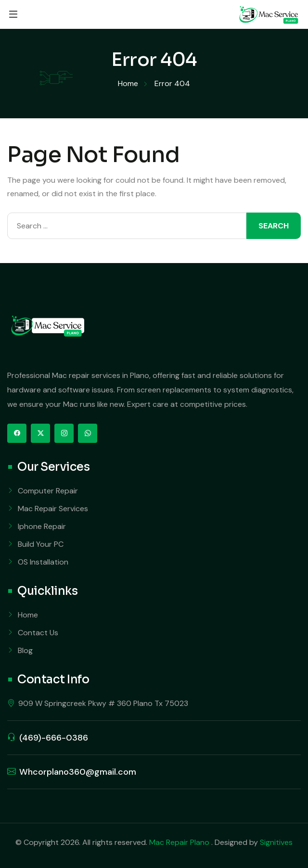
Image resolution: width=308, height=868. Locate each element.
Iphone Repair (42, 526)
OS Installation (43, 562)
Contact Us (38, 633)
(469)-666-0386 (54, 738)
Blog (25, 650)
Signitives (276, 842)
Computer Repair (48, 491)
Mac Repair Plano (180, 842)
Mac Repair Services (53, 509)
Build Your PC (41, 544)
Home (28, 615)
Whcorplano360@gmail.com (78, 772)
